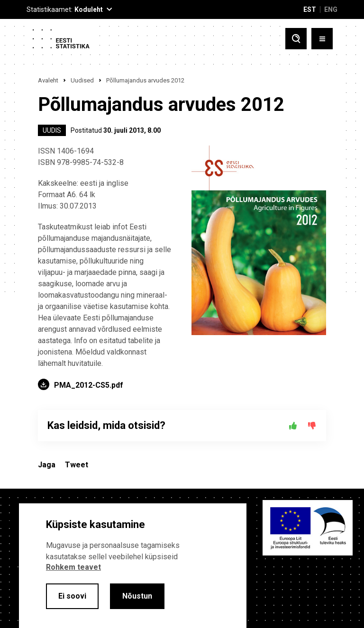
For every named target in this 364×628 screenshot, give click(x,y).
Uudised (82, 80)
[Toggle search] (296, 39)
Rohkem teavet (73, 567)
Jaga (47, 465)
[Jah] (293, 426)
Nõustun (137, 596)
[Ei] (312, 426)
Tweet (77, 465)
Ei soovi (72, 596)
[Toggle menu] (322, 39)
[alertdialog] (133, 566)
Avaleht (48, 80)
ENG (331, 9)
